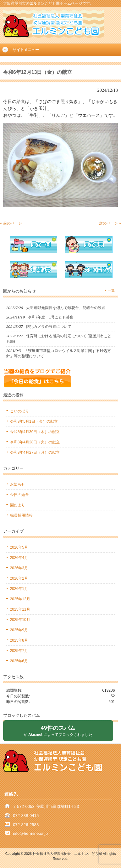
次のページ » (110, 223)
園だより (18, 505)
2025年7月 (19, 651)
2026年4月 (19, 558)
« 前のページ (11, 223)
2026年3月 (19, 568)
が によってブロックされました (58, 730)
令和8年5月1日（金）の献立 (34, 421)
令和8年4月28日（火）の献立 (35, 442)
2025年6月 (19, 661)
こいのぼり (19, 411)
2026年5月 (19, 547)
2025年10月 (20, 620)
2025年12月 (20, 599)
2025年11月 (20, 609)
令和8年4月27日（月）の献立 (35, 452)
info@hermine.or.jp (30, 833)
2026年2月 (19, 578)
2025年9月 (19, 630)
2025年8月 (19, 640)
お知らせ (18, 484)
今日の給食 (19, 495)
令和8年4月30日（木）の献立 (35, 432)
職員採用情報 (21, 515)
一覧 (111, 290)
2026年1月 (19, 589)
